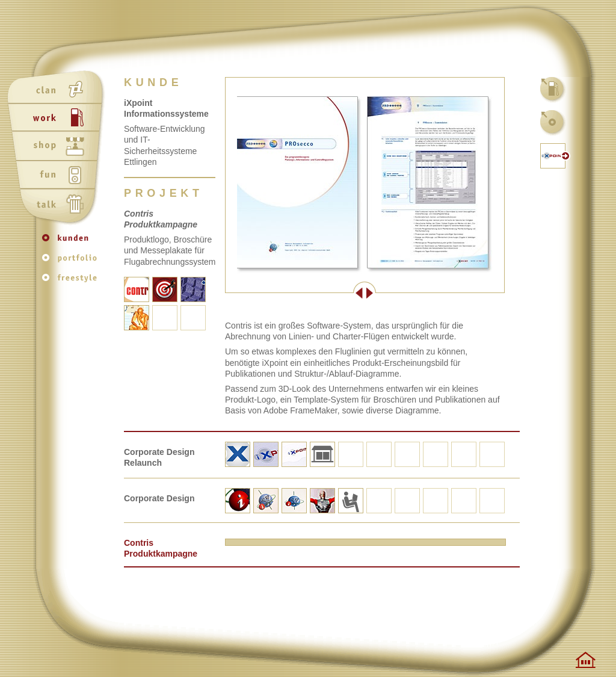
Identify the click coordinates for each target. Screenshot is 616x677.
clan (58, 90)
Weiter (434, 293)
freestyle (72, 281)
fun (58, 176)
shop (58, 147)
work (58, 119)
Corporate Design (159, 498)
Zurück (295, 293)
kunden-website (553, 156)
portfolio (72, 262)
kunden (72, 243)
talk (58, 205)
